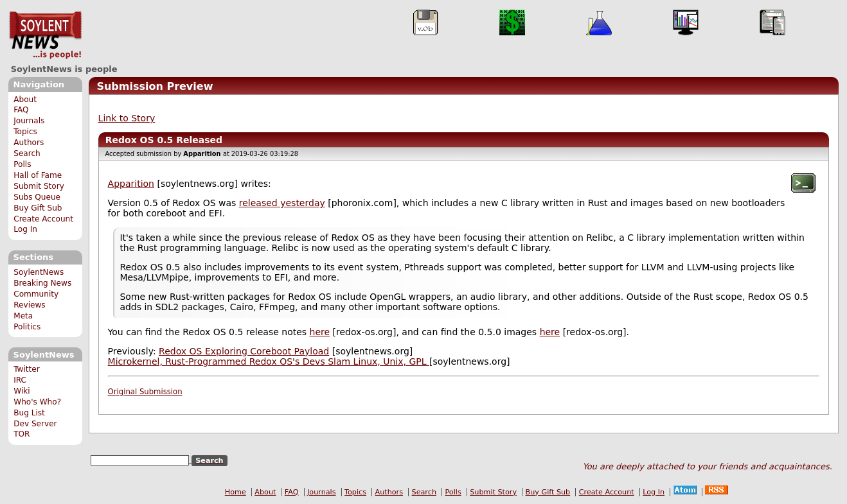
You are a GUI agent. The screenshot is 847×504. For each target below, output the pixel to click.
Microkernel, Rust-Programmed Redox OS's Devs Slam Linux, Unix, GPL (269, 361)
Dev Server (35, 424)
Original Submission (145, 392)
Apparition (131, 184)
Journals (29, 121)
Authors (29, 143)
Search (27, 153)
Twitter (26, 369)
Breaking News (42, 283)
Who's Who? (37, 402)
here (320, 332)
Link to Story (127, 118)
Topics (25, 132)
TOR (22, 434)
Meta (23, 316)
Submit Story (39, 186)
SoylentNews (45, 35)
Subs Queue (37, 197)
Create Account (43, 219)
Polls (22, 164)
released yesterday (282, 203)
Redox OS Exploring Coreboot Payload (244, 351)
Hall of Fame (38, 175)
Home (236, 492)
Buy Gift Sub (38, 208)
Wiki (22, 391)
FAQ (21, 110)
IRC (20, 380)
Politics (27, 327)
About (25, 100)
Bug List (29, 413)
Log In (25, 229)
